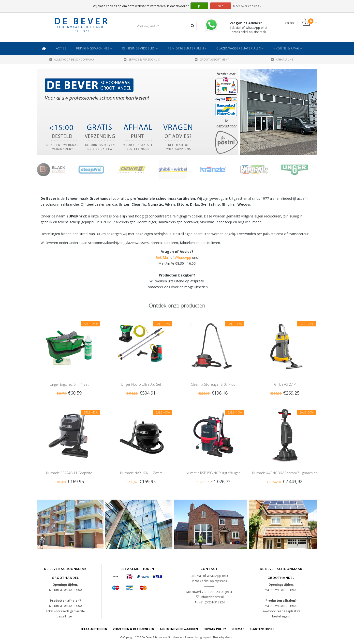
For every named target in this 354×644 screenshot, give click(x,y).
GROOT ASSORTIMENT (212, 59)
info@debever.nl (212, 597)
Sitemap (238, 629)
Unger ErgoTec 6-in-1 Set (69, 384)
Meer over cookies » (247, 6)
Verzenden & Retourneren (133, 629)
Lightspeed (205, 637)
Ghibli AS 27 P (285, 384)
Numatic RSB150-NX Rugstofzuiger (213, 473)
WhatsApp (183, 257)
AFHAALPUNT (282, 59)
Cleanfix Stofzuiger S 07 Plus (213, 384)
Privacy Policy (215, 629)
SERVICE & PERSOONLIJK (142, 59)
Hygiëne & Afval (288, 48)
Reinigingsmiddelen (140, 48)
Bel (158, 257)
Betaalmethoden (94, 629)
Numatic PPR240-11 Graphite (69, 473)
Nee (221, 6)
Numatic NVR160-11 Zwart (141, 473)
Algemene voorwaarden (179, 629)
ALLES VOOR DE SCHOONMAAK (72, 59)
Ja (199, 6)
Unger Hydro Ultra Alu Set (141, 384)
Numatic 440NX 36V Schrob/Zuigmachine (285, 473)
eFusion (229, 637)
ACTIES (61, 48)
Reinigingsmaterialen (187, 48)
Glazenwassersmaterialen (240, 48)
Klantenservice (262, 629)
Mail (166, 257)
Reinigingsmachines (94, 48)
